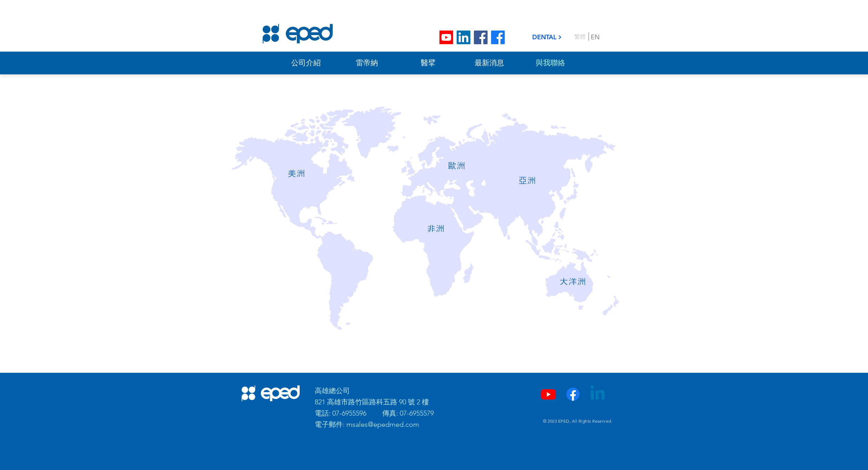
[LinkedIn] (464, 37)
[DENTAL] (547, 37)
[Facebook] (481, 37)
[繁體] (580, 37)
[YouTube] (548, 394)
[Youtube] (446, 37)
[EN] (596, 37)
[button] (296, 173)
